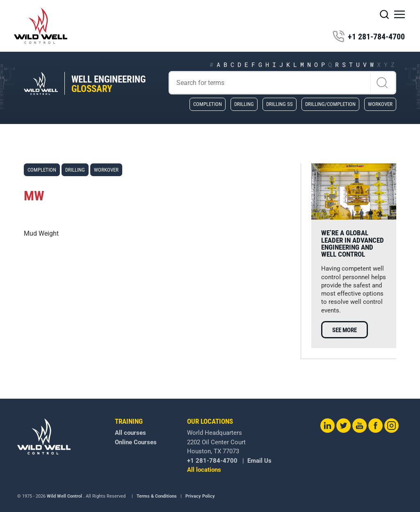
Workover (380, 104)
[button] (399, 14)
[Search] (282, 83)
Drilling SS (280, 104)
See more (345, 330)
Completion (208, 104)
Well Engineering (108, 84)
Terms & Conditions (157, 496)
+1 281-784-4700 (369, 37)
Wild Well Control (64, 496)
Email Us (259, 461)
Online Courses (136, 442)
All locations (204, 470)
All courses (130, 433)
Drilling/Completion (330, 104)
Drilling (244, 104)
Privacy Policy (200, 496)
